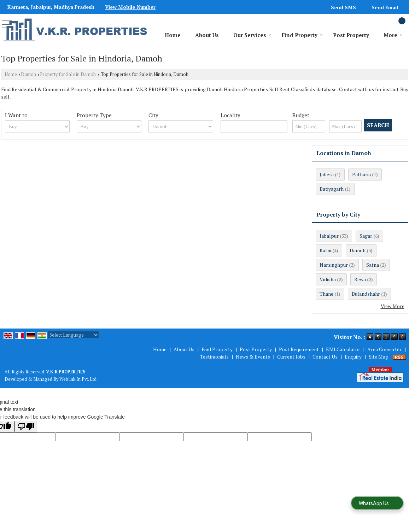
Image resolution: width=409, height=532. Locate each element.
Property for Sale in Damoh (68, 74)
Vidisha (328, 279)
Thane (326, 294)
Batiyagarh (332, 189)
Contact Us (325, 357)
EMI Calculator (343, 349)
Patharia (361, 174)
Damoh (28, 74)
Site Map (379, 357)
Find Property (302, 35)
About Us (207, 35)
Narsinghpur (334, 265)
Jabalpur (329, 236)
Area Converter (384, 349)
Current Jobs (291, 357)
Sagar (366, 236)
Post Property (351, 35)
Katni (325, 250)
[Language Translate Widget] (73, 335)
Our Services (252, 35)
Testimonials (214, 357)
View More (393, 306)
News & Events (253, 357)
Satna (373, 265)
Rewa (360, 279)
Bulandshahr (366, 294)
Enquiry (353, 357)
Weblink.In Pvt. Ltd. (78, 379)
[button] (130, 7)
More (393, 35)
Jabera (327, 174)
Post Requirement (299, 349)
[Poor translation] (26, 427)
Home (173, 35)
